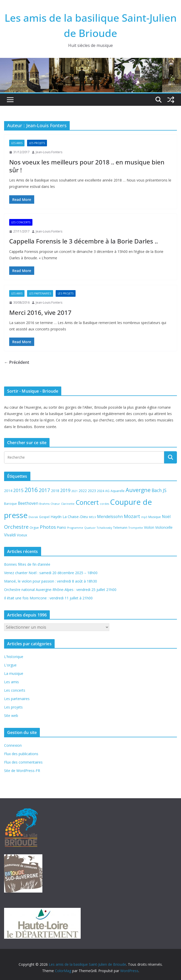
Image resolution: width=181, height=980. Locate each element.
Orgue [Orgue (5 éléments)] (34, 528)
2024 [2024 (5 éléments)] (101, 491)
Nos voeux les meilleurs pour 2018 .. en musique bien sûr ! (87, 166)
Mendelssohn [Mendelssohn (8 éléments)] (110, 517)
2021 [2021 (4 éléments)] (75, 491)
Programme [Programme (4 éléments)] (75, 528)
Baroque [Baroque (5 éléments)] (10, 504)
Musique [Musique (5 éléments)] (155, 517)
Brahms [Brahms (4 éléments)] (44, 504)
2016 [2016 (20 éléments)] (31, 490)
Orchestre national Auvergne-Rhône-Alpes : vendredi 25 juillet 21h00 (60, 590)
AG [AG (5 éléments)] (107, 491)
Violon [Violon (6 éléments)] (149, 527)
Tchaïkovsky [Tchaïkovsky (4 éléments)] (104, 528)
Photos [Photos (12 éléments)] (48, 527)
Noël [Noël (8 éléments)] (166, 517)
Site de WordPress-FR (22, 771)
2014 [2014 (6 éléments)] (8, 491)
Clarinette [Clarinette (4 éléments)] (68, 504)
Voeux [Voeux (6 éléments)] (22, 535)
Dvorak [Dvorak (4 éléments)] (33, 517)
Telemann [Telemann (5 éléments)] (120, 528)
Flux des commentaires (23, 762)
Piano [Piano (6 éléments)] (62, 527)
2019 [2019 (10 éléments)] (65, 490)
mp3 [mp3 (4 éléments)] (144, 517)
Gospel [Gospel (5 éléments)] (44, 517)
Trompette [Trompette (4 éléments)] (136, 528)
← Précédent (17, 362)
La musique (14, 673)
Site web (11, 715)
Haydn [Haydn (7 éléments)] (56, 517)
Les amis (17, 143)
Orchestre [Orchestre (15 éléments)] (16, 527)
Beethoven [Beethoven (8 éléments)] (28, 503)
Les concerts (21, 222)
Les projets (37, 143)
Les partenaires (40, 293)
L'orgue (10, 665)
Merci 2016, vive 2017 (40, 312)
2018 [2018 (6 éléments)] (55, 491)
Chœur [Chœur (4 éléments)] (55, 504)
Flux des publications (21, 754)
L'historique (14, 657)
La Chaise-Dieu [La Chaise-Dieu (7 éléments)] (75, 517)
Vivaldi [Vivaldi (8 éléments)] (10, 535)
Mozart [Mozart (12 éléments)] (132, 516)
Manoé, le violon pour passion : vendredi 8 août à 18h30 (51, 581)
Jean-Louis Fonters (49, 152)
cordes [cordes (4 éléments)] (104, 504)
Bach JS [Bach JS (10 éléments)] (159, 490)
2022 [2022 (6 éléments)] (83, 491)
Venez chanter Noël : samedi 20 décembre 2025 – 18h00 (51, 573)
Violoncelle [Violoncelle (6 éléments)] (164, 527)
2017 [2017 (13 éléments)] (44, 490)
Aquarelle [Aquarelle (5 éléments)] (118, 491)
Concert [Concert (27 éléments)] (87, 502)
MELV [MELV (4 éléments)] (92, 517)
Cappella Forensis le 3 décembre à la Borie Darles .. (83, 241)
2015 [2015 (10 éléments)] (18, 490)
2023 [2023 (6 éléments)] (92, 491)
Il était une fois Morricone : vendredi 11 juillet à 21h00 (48, 598)
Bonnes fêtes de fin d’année (27, 564)
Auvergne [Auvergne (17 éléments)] (138, 490)
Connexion (13, 745)
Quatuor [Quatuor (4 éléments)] (90, 528)
